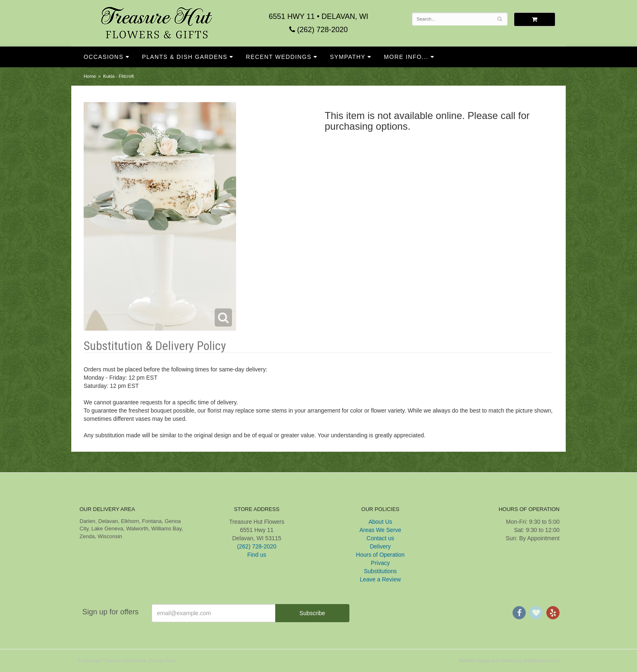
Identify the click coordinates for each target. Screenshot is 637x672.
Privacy (380, 563)
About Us (380, 522)
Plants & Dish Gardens (185, 57)
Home (90, 76)
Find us (257, 555)
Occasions (104, 57)
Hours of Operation (380, 555)
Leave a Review (380, 579)
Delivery (381, 546)
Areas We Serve (380, 530)
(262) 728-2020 (318, 30)
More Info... (406, 57)
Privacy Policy (163, 660)
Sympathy (348, 57)
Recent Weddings (279, 57)
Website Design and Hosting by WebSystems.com (509, 660)
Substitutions (380, 571)
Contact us (381, 538)
